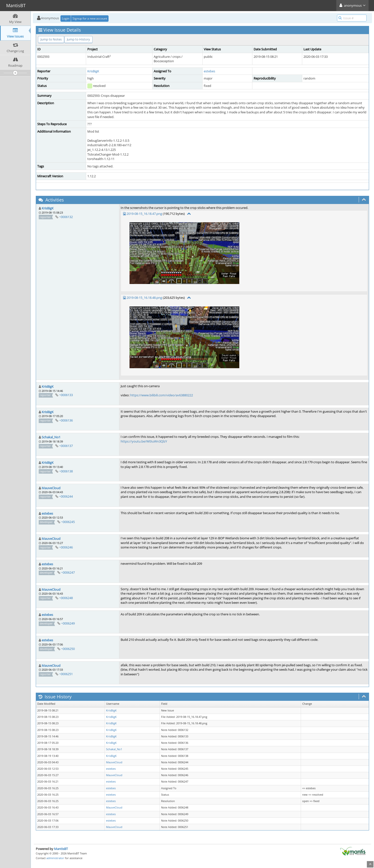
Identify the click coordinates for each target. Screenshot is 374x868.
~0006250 (68, 649)
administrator (55, 858)
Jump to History (78, 39)
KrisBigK (93, 71)
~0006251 (66, 674)
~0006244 (66, 496)
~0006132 (66, 217)
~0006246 (66, 547)
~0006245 (68, 522)
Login (66, 18)
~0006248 (66, 598)
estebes (209, 71)
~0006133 (66, 395)
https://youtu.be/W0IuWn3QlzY (144, 441)
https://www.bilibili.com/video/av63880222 (162, 395)
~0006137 (66, 446)
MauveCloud (51, 488)
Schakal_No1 (51, 437)
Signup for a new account (90, 18)
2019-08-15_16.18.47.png (144, 214)
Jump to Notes (51, 39)
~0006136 (66, 420)
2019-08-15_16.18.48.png (144, 298)
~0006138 (66, 471)
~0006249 (68, 623)
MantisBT (61, 849)
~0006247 (68, 572)
